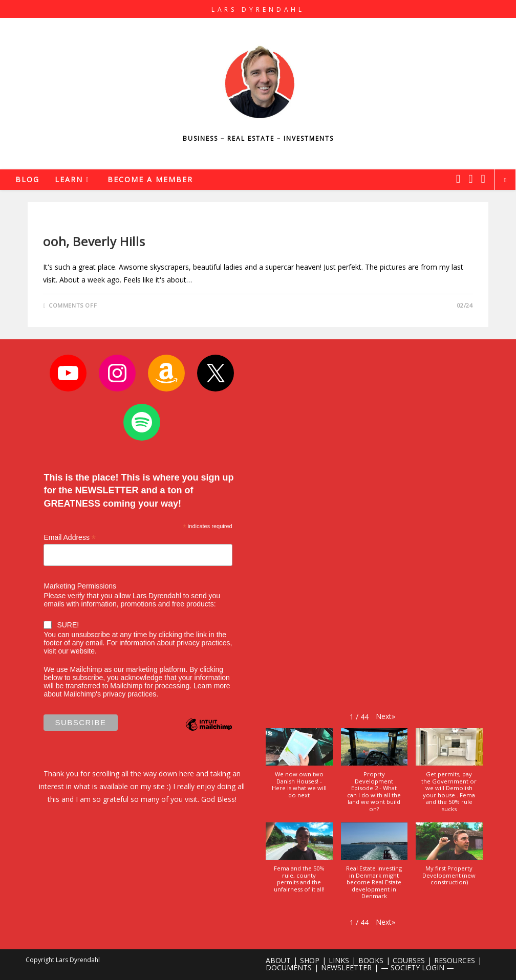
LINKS (339, 960)
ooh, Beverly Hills (94, 241)
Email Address (70, 538)
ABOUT (278, 960)
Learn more (212, 686)
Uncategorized (70, 224)
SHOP (310, 960)
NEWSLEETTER (346, 967)
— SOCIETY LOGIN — (417, 967)
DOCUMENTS (289, 967)
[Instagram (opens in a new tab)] (470, 179)
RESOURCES (455, 960)
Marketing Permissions (80, 586)
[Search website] (505, 180)
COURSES (409, 960)
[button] (385, 716)
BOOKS (371, 960)
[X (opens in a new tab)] (458, 179)
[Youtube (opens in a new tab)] (483, 179)
